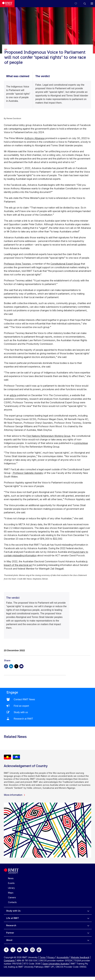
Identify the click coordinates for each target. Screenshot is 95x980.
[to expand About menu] (88, 940)
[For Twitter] (13, 950)
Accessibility (63, 957)
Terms (43, 957)
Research (11, 925)
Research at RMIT (23, 719)
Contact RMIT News (24, 699)
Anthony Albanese (35, 138)
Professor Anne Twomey (17, 264)
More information (15, 795)
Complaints (9, 960)
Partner (10, 933)
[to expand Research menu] (88, 925)
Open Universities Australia (56, 964)
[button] (85, 4)
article (13, 395)
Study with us (21, 712)
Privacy (51, 957)
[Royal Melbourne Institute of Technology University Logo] (7, 4)
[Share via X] (16, 666)
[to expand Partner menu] (88, 933)
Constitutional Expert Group (65, 264)
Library (11, 888)
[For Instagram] (32, 950)
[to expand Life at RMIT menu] (88, 918)
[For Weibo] (39, 950)
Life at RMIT (13, 918)
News (11, 878)
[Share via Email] (21, 666)
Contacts (12, 902)
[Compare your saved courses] (78, 4)
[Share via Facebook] (6, 666)
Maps (11, 893)
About (9, 940)
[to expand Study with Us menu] (88, 911)
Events (11, 883)
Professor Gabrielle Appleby (28, 473)
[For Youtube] (19, 950)
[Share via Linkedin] (11, 666)
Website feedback (80, 957)
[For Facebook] (6, 950)
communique (81, 443)
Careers (12, 897)
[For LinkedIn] (26, 950)
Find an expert (21, 706)
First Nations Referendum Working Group (48, 436)
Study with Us (13, 911)
